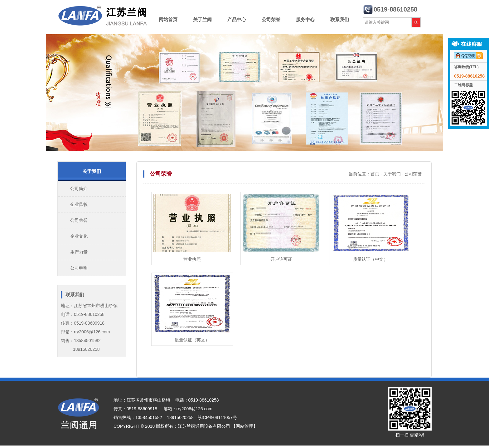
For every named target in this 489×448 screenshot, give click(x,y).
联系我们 (340, 19)
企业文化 (79, 236)
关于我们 (392, 174)
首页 (375, 174)
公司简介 (79, 188)
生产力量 (79, 252)
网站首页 (168, 19)
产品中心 (237, 19)
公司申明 (79, 268)
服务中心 (305, 19)
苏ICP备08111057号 (217, 417)
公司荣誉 (271, 19)
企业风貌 (79, 204)
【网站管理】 (244, 426)
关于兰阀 (202, 19)
